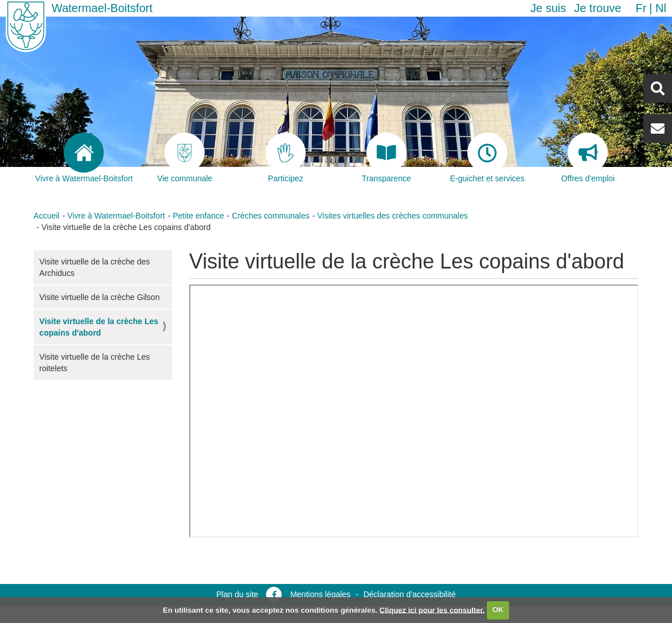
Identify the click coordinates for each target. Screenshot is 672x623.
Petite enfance (198, 216)
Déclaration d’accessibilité (410, 594)
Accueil (47, 216)
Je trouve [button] (597, 8)
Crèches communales (270, 216)
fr (641, 8)
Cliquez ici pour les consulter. (432, 610)
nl (661, 8)
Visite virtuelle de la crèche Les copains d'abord (99, 327)
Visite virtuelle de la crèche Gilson (100, 297)
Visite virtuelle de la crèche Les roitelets (95, 363)
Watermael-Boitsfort (102, 8)
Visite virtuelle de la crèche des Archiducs (95, 267)
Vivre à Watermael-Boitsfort (116, 216)
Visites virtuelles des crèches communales (392, 216)
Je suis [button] (548, 8)
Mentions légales (320, 594)
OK (498, 610)
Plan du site (237, 594)
